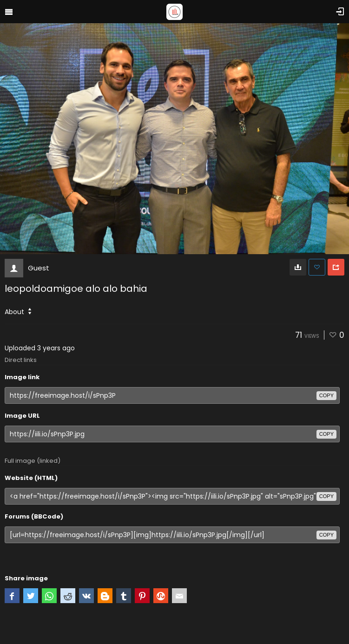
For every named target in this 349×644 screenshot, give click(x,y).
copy (326, 395)
